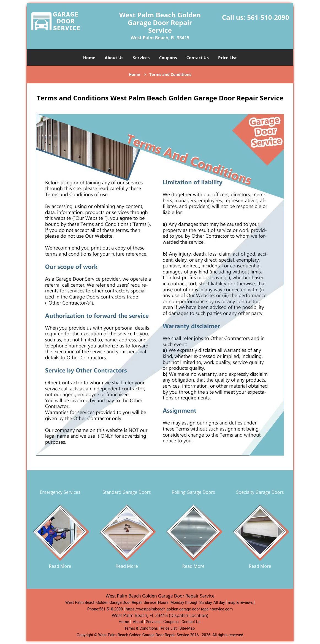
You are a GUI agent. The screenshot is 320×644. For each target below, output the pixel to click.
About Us (114, 57)
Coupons (168, 57)
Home (89, 57)
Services (141, 57)
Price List (227, 57)
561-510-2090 (268, 17)
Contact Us (198, 57)
